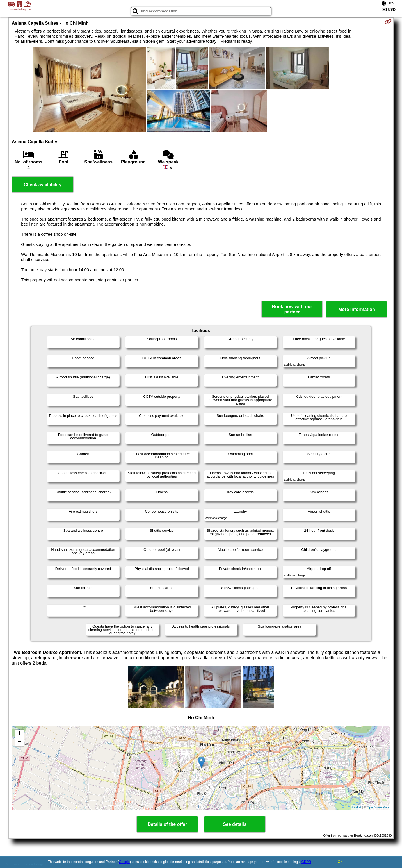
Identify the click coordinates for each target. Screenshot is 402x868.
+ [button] (20, 734)
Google (124, 862)
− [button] (20, 742)
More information (357, 309)
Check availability (42, 185)
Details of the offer (167, 824)
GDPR (306, 862)
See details (235, 824)
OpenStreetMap (378, 807)
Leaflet (357, 807)
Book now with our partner (292, 309)
